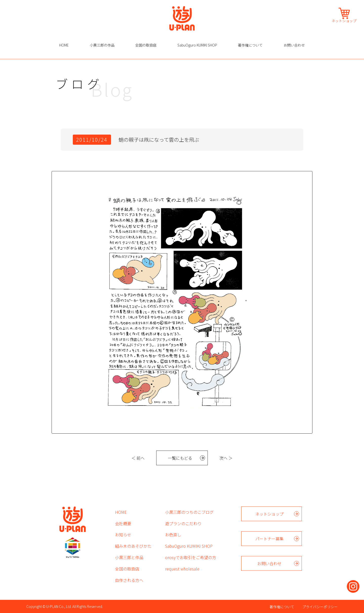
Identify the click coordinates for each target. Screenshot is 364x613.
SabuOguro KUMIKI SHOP (197, 45)
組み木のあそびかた (133, 546)
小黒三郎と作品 (129, 557)
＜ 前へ (138, 458)
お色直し (173, 535)
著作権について (250, 45)
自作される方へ (129, 580)
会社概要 (123, 523)
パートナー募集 (269, 539)
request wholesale (182, 569)
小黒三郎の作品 (102, 45)
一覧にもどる (180, 458)
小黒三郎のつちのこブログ (189, 512)
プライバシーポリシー (320, 607)
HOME (64, 45)
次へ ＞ (226, 458)
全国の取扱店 (146, 45)
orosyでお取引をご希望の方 (191, 557)
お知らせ (123, 535)
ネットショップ (344, 20)
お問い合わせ (294, 45)
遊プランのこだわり (183, 523)
